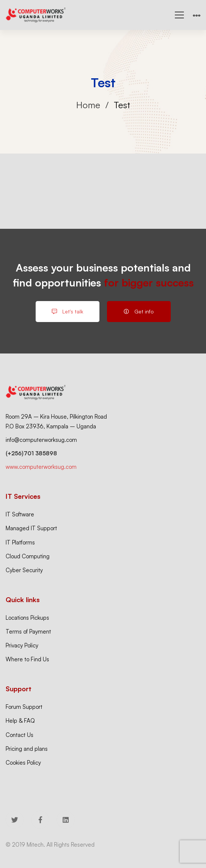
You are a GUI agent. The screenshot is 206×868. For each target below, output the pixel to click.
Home (88, 105)
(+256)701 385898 (31, 453)
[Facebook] (40, 820)
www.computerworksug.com (41, 467)
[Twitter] (15, 820)
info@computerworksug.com (41, 440)
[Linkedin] (66, 820)
